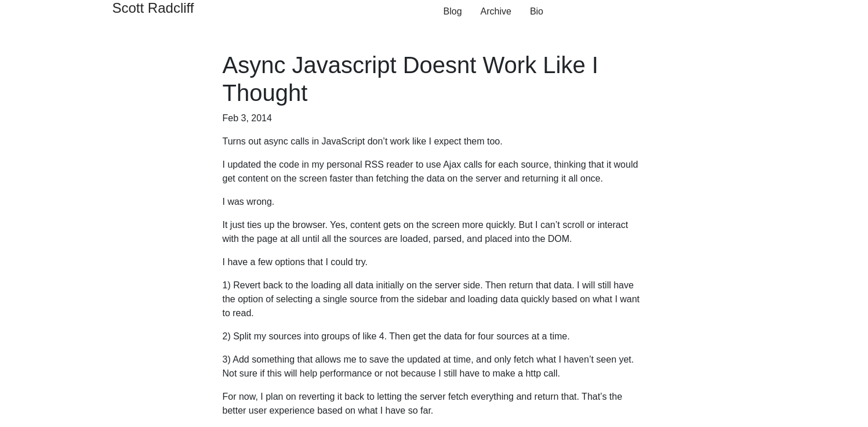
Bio (537, 11)
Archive (496, 11)
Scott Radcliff (153, 8)
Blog (453, 11)
